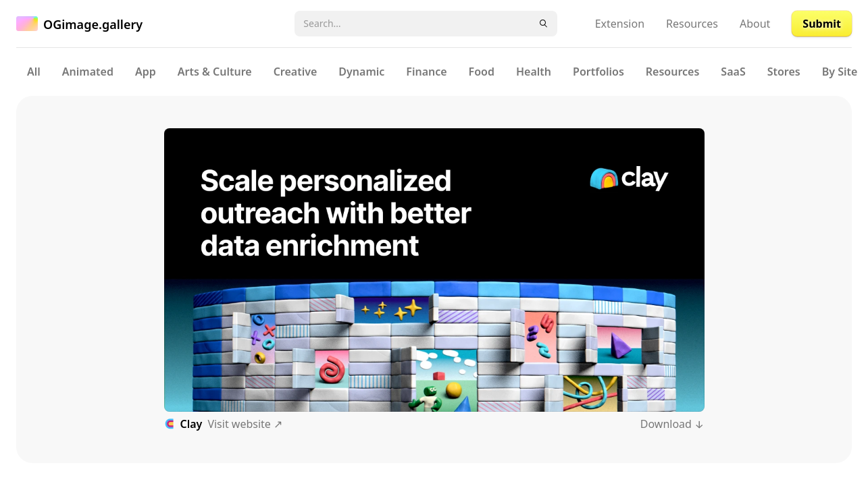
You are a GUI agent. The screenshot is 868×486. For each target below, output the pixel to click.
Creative (296, 72)
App (146, 72)
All (34, 72)
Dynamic (361, 72)
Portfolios (598, 72)
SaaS (733, 72)
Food (482, 72)
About (755, 24)
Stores (784, 72)
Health (534, 72)
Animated (88, 72)
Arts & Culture (215, 72)
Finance (426, 72)
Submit (822, 24)
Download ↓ (672, 424)
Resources (692, 24)
